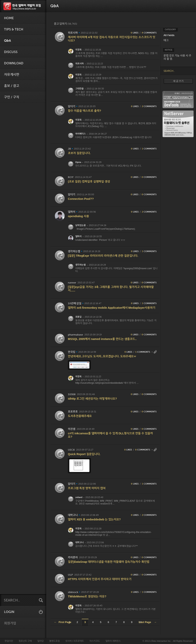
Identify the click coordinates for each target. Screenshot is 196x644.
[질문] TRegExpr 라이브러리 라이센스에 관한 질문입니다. (103, 256)
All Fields (169, 35)
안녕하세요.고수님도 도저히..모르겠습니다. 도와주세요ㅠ (102, 356)
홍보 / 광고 (12, 86)
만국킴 (72, 352)
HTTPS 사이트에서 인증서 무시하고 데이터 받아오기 (100, 579)
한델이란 (9, 641)
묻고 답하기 (66, 24)
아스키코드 (95, 641)
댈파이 (72, 212)
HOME (9, 18)
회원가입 (10, 623)
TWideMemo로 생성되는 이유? (87, 596)
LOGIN (9, 612)
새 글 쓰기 (178, 81)
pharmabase (75, 335)
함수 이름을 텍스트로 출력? (85, 111)
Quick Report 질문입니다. (84, 454)
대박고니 (73, 515)
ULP (70, 575)
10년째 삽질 (75, 303)
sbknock (73, 592)
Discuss (11, 52)
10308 (72, 394)
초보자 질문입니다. (79, 153)
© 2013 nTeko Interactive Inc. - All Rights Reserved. (168, 641)
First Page (63, 622)
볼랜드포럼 (55, 641)
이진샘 (72, 429)
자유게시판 (12, 75)
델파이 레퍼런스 (113, 641)
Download (14, 63)
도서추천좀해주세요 (80, 416)
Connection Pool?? (81, 199)
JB (69, 149)
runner (72, 283)
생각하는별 (74, 251)
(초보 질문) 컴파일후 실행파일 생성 (89, 181)
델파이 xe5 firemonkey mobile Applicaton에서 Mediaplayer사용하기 (112, 308)
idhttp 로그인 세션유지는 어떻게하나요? (92, 399)
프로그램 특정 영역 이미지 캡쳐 (87, 488)
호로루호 (73, 412)
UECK (71, 450)
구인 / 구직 (12, 97)
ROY (71, 177)
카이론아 (73, 557)
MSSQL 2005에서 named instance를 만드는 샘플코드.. (102, 339)
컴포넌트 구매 (25, 641)
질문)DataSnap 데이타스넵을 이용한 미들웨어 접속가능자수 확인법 (109, 562)
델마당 (40, 641)
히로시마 (73, 33)
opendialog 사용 (78, 216)
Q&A (7, 41)
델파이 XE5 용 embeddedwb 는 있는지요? (94, 519)
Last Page (148, 622)
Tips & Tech (14, 29)
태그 (166, 40)
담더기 (72, 106)
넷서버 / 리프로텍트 (75, 641)
